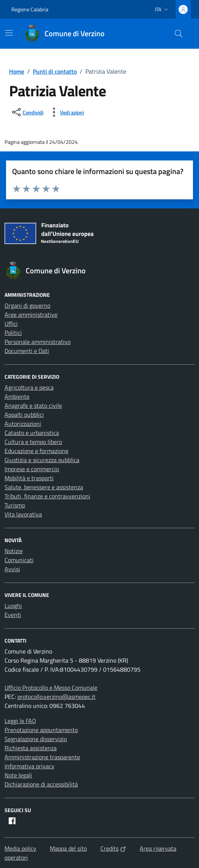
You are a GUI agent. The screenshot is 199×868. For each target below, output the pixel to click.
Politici (13, 333)
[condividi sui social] (27, 112)
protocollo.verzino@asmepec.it (56, 697)
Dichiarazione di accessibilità (41, 784)
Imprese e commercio (32, 469)
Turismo (15, 505)
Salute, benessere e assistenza (44, 487)
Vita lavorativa (23, 514)
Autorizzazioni (23, 424)
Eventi (13, 615)
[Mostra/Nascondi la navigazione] (9, 33)
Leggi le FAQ (20, 721)
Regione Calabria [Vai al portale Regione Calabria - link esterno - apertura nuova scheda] (30, 9)
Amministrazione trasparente (42, 757)
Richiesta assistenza (31, 748)
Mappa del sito (68, 848)
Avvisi (12, 569)
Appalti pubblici (24, 415)
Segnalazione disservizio (36, 739)
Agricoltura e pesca (29, 387)
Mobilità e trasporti (29, 478)
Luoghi (13, 606)
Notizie (14, 551)
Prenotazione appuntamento (41, 730)
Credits (113, 848)
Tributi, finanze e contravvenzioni (47, 496)
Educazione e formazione (36, 451)
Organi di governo (27, 305)
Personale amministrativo (38, 342)
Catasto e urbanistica (32, 433)
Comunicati (19, 560)
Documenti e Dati (27, 351)
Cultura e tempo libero (33, 442)
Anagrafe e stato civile (33, 405)
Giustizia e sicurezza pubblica (42, 460)
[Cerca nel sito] (179, 34)
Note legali (18, 775)
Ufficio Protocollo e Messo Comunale (51, 688)
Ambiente (17, 396)
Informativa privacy (29, 766)
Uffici (11, 324)
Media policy (20, 848)
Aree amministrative (31, 315)
